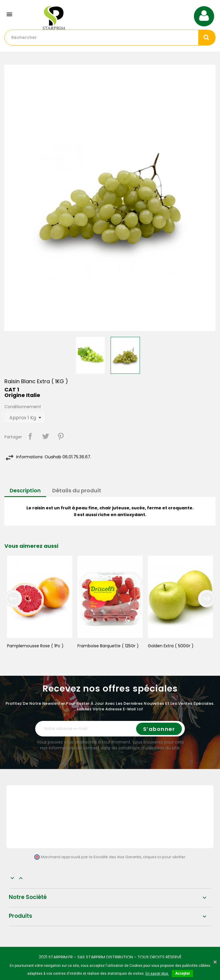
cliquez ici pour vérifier (164, 857)
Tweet (45, 436)
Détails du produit (77, 490)
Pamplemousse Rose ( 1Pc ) (35, 646)
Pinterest (61, 436)
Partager (30, 436)
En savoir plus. (157, 974)
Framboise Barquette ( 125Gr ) (108, 646)
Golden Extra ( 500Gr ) (171, 646)
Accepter (182, 974)
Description (25, 490)
